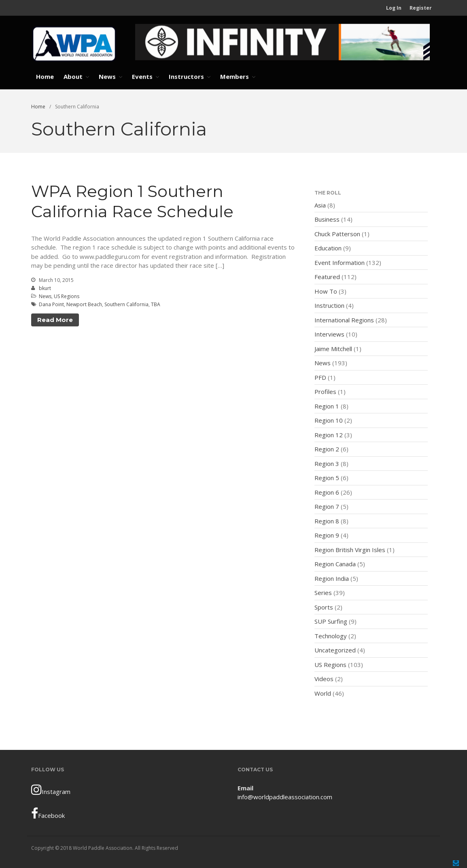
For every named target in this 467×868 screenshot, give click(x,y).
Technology (331, 636)
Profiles (325, 392)
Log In (394, 8)
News (107, 76)
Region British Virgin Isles (350, 550)
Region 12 (329, 435)
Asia (320, 205)
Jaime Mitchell (333, 349)
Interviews (329, 334)
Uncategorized (335, 650)
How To (326, 291)
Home (45, 76)
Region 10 (329, 420)
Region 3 (327, 464)
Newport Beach (84, 304)
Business (327, 219)
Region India (332, 578)
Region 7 (327, 506)
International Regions (344, 320)
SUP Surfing (331, 621)
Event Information (340, 263)
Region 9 (327, 535)
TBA (156, 304)
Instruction (329, 305)
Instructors (186, 76)
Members (235, 76)
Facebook (48, 813)
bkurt (45, 288)
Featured (327, 277)
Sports (324, 607)
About (73, 76)
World (323, 693)
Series (323, 593)
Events (142, 76)
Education (328, 248)
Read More (55, 320)
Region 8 (327, 521)
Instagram (51, 790)
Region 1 (327, 406)
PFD (320, 377)
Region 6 (327, 492)
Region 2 (327, 449)
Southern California (126, 304)
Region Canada (335, 564)
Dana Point (51, 304)
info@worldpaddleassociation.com (285, 797)
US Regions (67, 296)
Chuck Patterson (337, 234)
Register (421, 8)
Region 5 (327, 478)
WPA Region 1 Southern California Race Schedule (132, 201)
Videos (324, 679)
